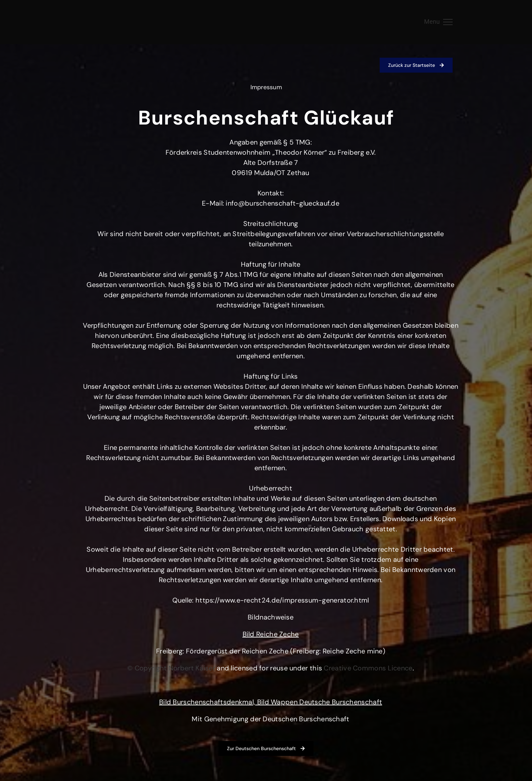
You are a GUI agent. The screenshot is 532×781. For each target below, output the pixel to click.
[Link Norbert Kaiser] (192, 668)
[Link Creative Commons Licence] (368, 668)
